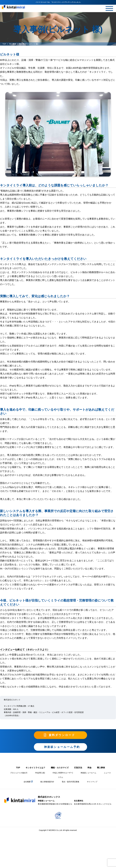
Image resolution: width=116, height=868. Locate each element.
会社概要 (28, 782)
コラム (60, 777)
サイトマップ (92, 782)
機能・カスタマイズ (60, 768)
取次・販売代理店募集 (71, 782)
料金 (90, 768)
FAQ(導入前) (40, 773)
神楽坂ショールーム (88, 773)
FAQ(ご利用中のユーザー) (63, 773)
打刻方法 (78, 768)
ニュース (107, 773)
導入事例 (13, 44)
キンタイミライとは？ (35, 768)
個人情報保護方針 (47, 782)
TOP (4, 44)
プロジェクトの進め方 (19, 773)
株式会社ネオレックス (49, 797)
